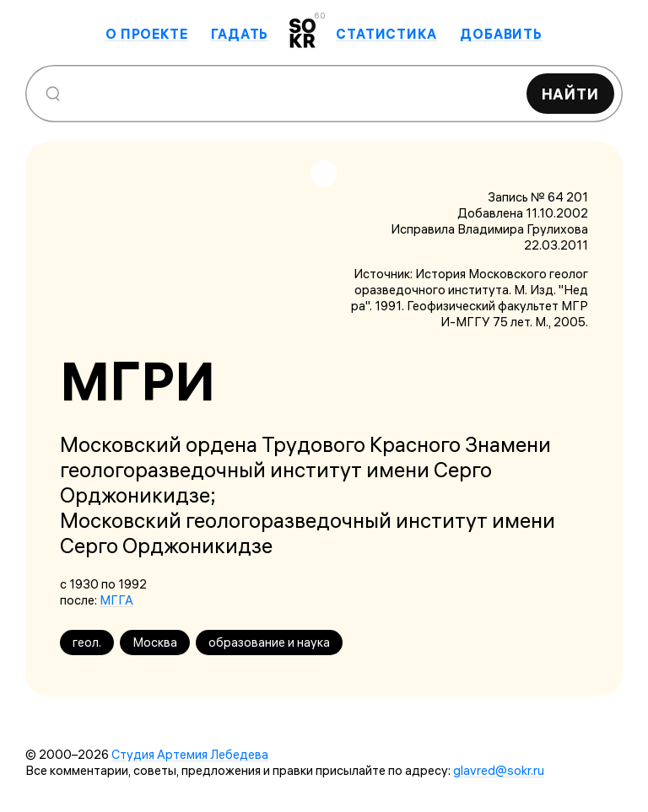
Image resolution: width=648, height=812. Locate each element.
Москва (155, 642)
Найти (571, 94)
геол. (87, 642)
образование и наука (269, 642)
